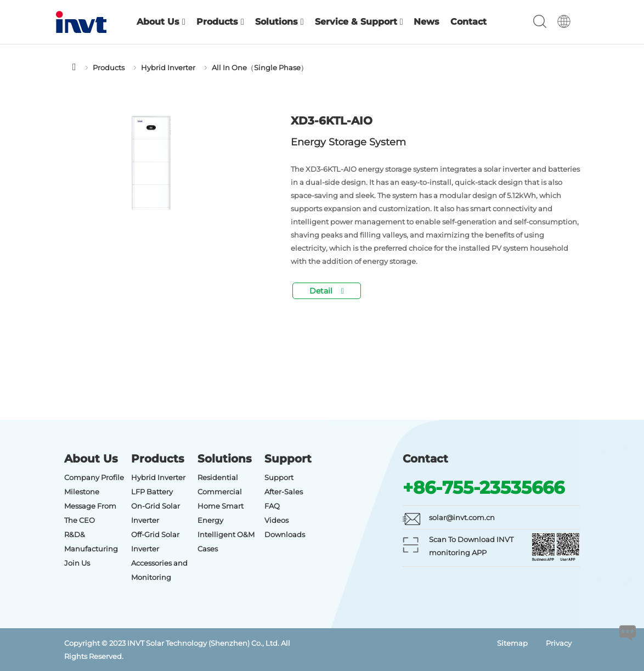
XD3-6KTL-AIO (332, 121)
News (426, 22)
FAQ (272, 506)
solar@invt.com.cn (462, 517)
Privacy (559, 643)
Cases (208, 549)
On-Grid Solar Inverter (156, 513)
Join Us (77, 563)
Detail (327, 291)
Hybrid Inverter (168, 67)
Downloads (285, 534)
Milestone (82, 492)
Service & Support (359, 22)
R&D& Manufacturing (91, 542)
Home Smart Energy (221, 513)
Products (220, 22)
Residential (218, 477)
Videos (276, 520)
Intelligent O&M (226, 534)
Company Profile (94, 477)
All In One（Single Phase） (260, 67)
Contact (468, 22)
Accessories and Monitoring (159, 570)
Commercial (220, 492)
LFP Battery (152, 492)
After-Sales (284, 492)
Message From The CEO (90, 513)
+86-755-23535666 (484, 487)
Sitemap (512, 643)
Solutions (279, 22)
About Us (161, 22)
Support (279, 477)
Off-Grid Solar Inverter (155, 542)
